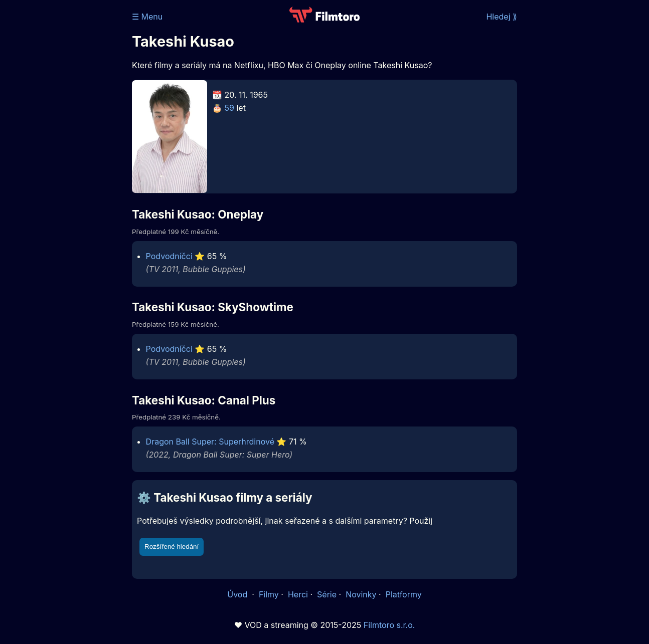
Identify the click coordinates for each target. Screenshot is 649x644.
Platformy (404, 594)
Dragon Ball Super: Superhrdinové (210, 442)
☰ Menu (147, 17)
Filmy (269, 594)
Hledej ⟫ (502, 17)
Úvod (238, 594)
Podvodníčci (169, 256)
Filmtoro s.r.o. (389, 625)
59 (229, 108)
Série (327, 594)
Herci (298, 594)
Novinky (361, 594)
